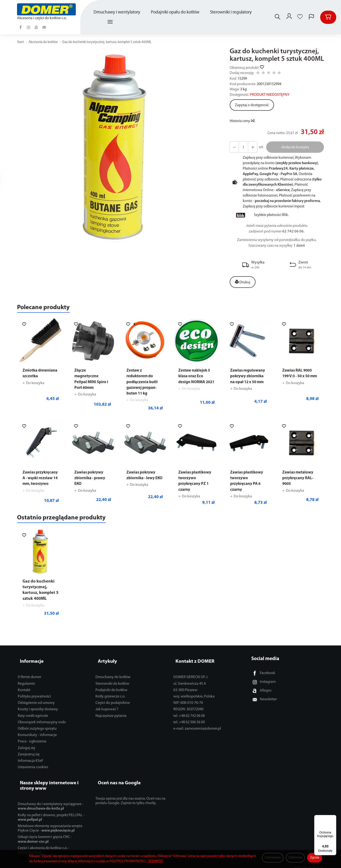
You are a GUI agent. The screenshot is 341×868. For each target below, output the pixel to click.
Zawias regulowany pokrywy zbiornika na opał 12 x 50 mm (248, 384)
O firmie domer (29, 678)
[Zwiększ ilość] (234, 147)
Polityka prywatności (34, 697)
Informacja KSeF (31, 762)
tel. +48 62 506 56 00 (189, 723)
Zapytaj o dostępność (252, 105)
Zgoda (315, 858)
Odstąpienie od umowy (36, 704)
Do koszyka (35, 391)
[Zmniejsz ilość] (251, 147)
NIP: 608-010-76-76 (188, 704)
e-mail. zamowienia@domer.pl (197, 729)
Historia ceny (242, 121)
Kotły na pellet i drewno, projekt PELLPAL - (51, 813)
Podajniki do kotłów (111, 691)
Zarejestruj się (29, 755)
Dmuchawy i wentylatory (118, 12)
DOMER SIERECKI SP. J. (191, 678)
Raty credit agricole (33, 717)
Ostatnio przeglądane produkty (72, 523)
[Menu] (333, 818)
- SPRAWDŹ (155, 861)
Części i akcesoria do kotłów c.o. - (44, 846)
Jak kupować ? (107, 710)
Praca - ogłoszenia (32, 742)
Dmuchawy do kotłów (113, 678)
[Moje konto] (289, 17)
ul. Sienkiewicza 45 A (190, 684)
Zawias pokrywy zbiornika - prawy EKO (91, 480)
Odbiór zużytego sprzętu (37, 729)
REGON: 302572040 (188, 710)
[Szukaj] (276, 17)
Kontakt (24, 691)
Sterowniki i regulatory (232, 12)
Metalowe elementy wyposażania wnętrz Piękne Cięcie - (50, 824)
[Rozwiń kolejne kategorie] (111, 22)
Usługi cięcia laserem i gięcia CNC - (45, 835)
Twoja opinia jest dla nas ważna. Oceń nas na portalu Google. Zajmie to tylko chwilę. (130, 796)
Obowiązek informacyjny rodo (42, 723)
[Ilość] (242, 147)
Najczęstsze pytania (111, 717)
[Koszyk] (328, 17)
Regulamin (26, 684)
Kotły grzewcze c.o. (110, 697)
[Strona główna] (47, 9)
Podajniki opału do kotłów (176, 12)
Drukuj (243, 282)
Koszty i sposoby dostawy (38, 710)
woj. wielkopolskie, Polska (194, 697)
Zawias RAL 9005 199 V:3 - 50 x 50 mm (298, 378)
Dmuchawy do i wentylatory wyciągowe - (51, 802)
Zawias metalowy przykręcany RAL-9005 (299, 480)
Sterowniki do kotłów (112, 684)
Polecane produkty (50, 309)
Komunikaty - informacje (37, 736)
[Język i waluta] (311, 17)
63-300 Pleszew (185, 691)
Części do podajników (113, 704)
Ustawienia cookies (33, 768)
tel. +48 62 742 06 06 (189, 717)
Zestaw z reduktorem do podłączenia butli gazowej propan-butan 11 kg (143, 384)
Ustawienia (273, 858)
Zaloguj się (26, 749)
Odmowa (295, 858)
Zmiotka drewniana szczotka (33, 378)
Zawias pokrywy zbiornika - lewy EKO (142, 480)
